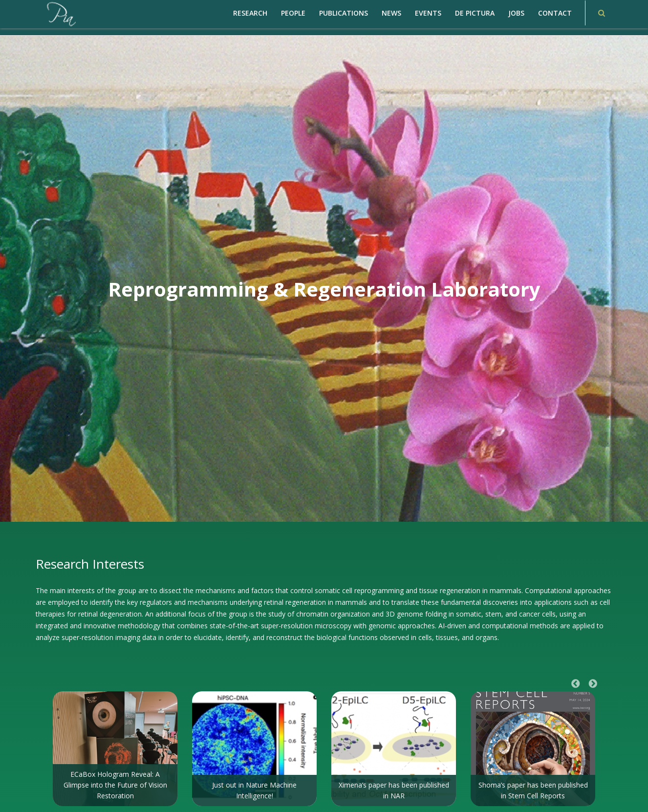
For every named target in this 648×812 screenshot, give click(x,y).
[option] (115, 749)
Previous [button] (576, 684)
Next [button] (593, 684)
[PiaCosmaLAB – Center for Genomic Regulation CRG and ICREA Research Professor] (61, 13)
